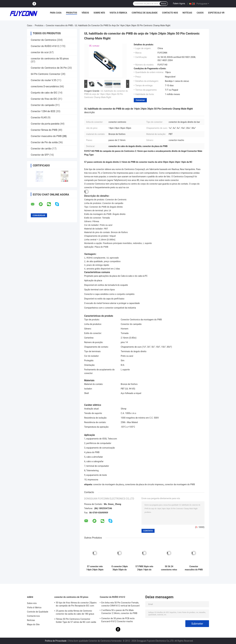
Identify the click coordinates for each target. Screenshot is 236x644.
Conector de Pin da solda (44, 142)
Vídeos (85, 13)
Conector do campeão (43, 105)
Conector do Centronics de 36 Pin (49, 68)
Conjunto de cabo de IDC (44, 93)
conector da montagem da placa (108, 484)
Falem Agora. (179, 3)
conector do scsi (40, 52)
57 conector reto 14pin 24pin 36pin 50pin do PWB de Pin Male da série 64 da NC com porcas (95, 568)
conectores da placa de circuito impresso (144, 484)
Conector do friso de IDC (44, 99)
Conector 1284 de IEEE (43, 111)
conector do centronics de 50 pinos (50, 59)
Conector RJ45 (39, 118)
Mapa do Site (33, 624)
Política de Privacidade (56, 641)
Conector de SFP (40, 155)
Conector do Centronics (44, 40)
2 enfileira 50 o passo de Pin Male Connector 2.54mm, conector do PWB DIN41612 (119, 612)
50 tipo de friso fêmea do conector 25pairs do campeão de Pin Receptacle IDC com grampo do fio (76, 605)
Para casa (56, 13)
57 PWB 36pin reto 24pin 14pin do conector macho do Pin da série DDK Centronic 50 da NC (144, 568)
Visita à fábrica (118, 13)
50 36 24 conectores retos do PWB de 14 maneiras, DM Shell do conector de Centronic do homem (169, 568)
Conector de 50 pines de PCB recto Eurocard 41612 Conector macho (118, 620)
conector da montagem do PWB (180, 484)
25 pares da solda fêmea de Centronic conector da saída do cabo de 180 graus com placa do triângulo (75, 613)
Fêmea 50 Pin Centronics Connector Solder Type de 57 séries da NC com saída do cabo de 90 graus (76, 621)
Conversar (140, 100)
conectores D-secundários (45, 86)
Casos (200, 13)
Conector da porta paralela (45, 124)
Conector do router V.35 (44, 80)
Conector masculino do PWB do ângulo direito (194, 568)
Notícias (187, 13)
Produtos (72, 13)
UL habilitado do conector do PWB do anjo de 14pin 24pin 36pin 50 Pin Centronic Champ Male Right (106, 94)
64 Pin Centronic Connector (46, 74)
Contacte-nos (170, 13)
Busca (164, 4)
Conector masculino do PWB (59, 25)
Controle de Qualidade (145, 13)
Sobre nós (99, 13)
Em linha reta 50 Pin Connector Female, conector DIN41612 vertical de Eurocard (120, 604)
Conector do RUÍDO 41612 (45, 46)
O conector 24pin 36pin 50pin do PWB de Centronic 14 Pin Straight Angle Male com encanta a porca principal (120, 568)
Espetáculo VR (216, 13)
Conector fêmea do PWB (44, 130)
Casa (29, 25)
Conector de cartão (41, 149)
